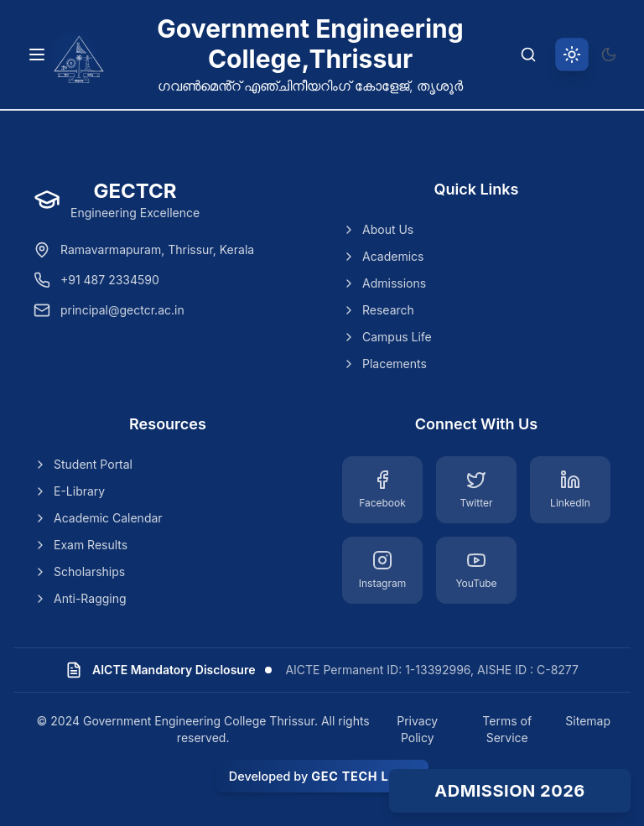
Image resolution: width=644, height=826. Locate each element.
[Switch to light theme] (572, 55)
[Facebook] (382, 490)
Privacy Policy (417, 729)
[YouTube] (476, 570)
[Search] (528, 55)
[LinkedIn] (570, 490)
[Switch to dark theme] (609, 55)
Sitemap (588, 721)
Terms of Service (507, 729)
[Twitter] (476, 490)
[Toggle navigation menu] (37, 55)
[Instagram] (382, 570)
